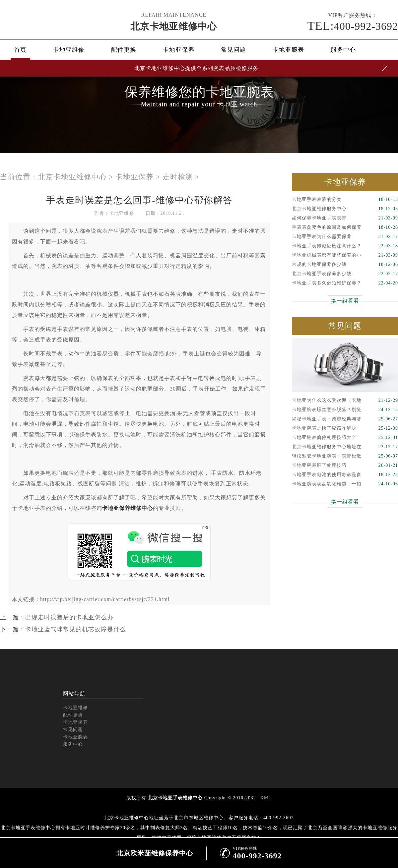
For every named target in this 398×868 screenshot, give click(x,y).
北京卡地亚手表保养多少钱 (345, 274)
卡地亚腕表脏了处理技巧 (345, 465)
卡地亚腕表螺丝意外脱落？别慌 (345, 410)
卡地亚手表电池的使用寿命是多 (345, 475)
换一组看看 (345, 301)
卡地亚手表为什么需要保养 (345, 237)
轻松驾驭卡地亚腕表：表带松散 (345, 456)
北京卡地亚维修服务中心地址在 (345, 447)
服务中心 (343, 50)
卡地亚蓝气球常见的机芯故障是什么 (76, 629)
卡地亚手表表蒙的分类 (345, 200)
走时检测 (178, 177)
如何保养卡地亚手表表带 (345, 218)
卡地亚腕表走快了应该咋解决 (345, 428)
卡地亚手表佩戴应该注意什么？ (345, 246)
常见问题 (233, 50)
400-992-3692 (353, 26)
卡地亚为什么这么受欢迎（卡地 (345, 401)
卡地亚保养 (179, 50)
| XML (264, 798)
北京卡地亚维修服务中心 (345, 209)
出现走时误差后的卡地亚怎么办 (69, 617)
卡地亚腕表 (288, 50)
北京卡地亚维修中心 (174, 26)
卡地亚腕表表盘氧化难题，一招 (345, 484)
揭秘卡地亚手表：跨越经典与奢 (345, 419)
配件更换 (124, 50)
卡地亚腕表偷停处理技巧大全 (345, 438)
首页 (20, 50)
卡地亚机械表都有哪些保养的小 (345, 255)
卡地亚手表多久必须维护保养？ (345, 283)
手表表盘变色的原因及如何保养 (345, 227)
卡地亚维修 (69, 50)
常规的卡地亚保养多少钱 (345, 265)
